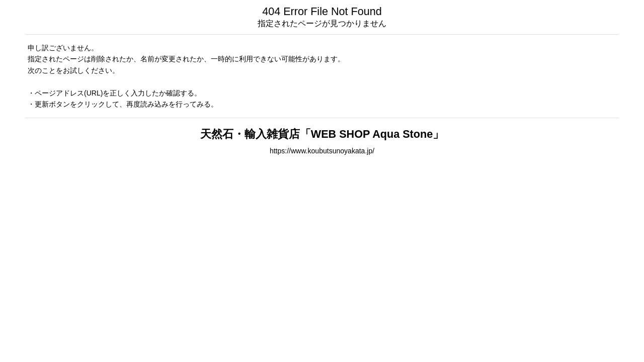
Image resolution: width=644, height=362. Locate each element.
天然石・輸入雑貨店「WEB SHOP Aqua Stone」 (322, 134)
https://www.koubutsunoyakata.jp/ (322, 151)
